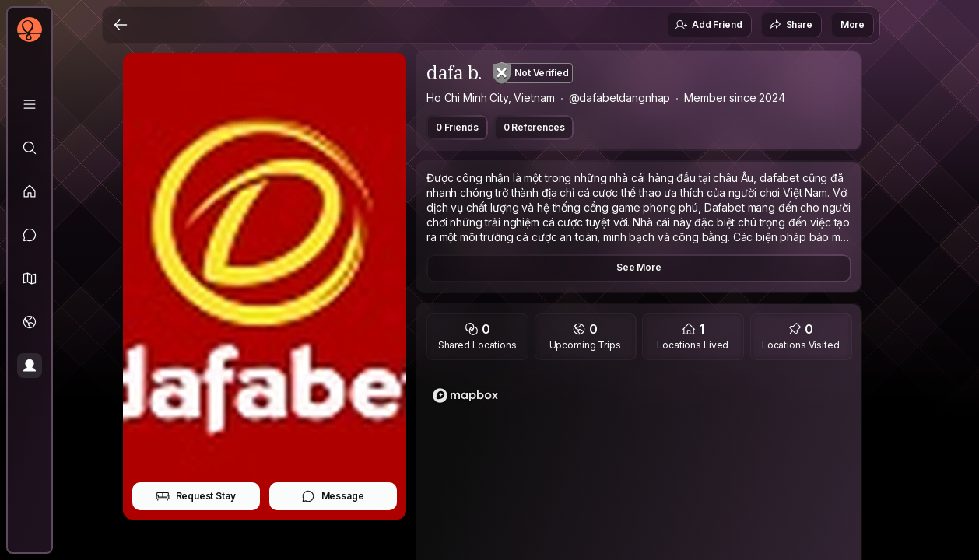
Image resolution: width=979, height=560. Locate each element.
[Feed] (30, 191)
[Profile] (30, 366)
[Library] (30, 104)
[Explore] (30, 148)
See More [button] (639, 267)
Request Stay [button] (196, 496)
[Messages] (30, 235)
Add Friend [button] (708, 25)
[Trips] (30, 322)
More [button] (853, 24)
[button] (30, 278)
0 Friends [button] (457, 127)
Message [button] (333, 496)
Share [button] (791, 25)
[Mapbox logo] (465, 395)
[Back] (121, 25)
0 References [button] (534, 127)
